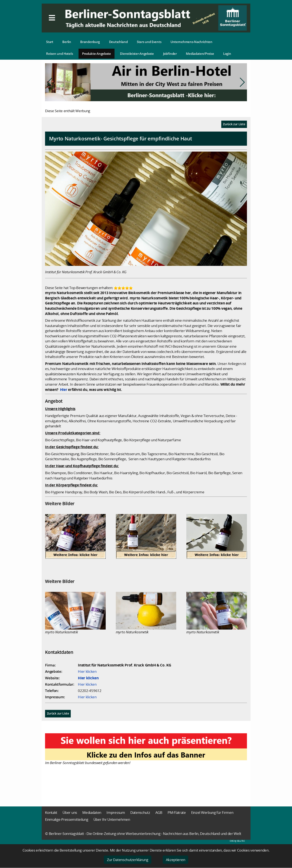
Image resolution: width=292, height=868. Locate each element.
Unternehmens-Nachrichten (191, 42)
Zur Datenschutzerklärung (128, 860)
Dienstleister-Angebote (137, 54)
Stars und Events (149, 42)
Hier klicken (87, 671)
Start (50, 42)
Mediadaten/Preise (200, 54)
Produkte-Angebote (97, 54)
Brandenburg (90, 42)
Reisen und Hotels (59, 54)
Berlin (67, 42)
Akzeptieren (176, 860)
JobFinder (170, 54)
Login (227, 54)
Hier (64, 390)
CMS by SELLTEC (237, 841)
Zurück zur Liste (234, 124)
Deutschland (118, 42)
